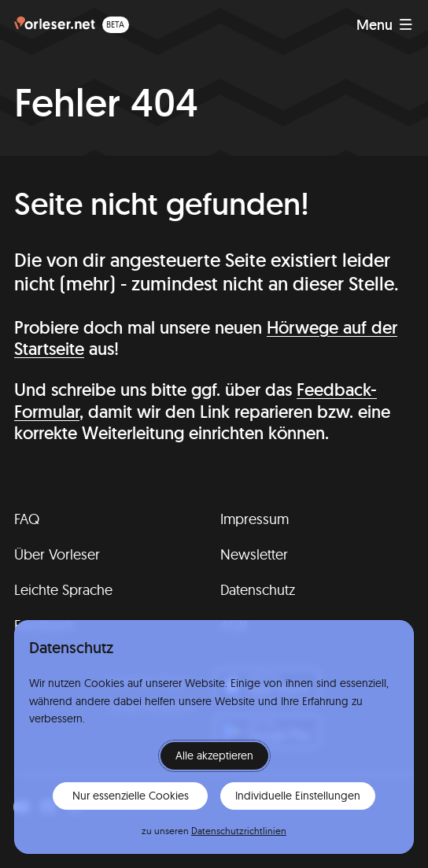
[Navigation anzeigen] (384, 25)
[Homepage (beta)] (72, 25)
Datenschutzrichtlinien (239, 831)
